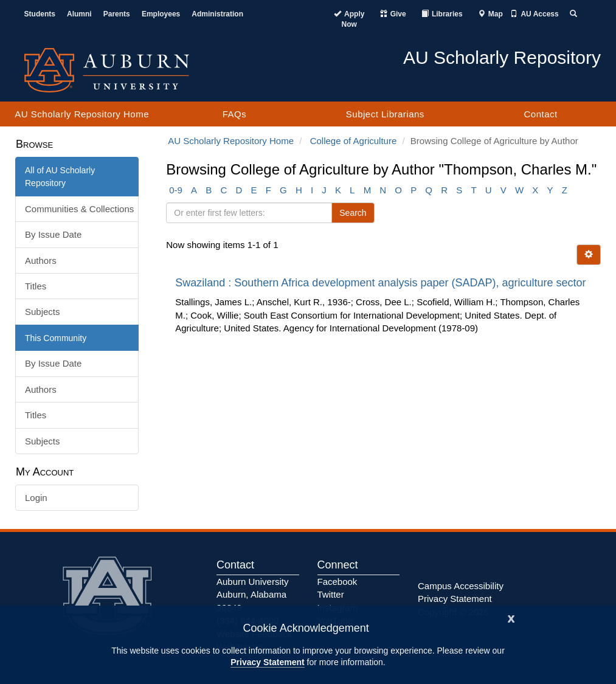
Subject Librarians (385, 114)
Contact (540, 114)
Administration (217, 14)
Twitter (331, 594)
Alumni (79, 14)
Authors (41, 261)
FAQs (235, 114)
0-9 (176, 190)
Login (36, 498)
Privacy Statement (267, 662)
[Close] (511, 617)
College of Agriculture (354, 141)
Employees (161, 14)
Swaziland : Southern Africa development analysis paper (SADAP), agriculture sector (382, 283)
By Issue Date (53, 234)
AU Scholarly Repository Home (82, 114)
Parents (117, 14)
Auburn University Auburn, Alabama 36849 (252, 595)
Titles (36, 286)
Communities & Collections (79, 209)
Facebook (337, 582)
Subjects (43, 312)
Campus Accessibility (461, 586)
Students (40, 14)
